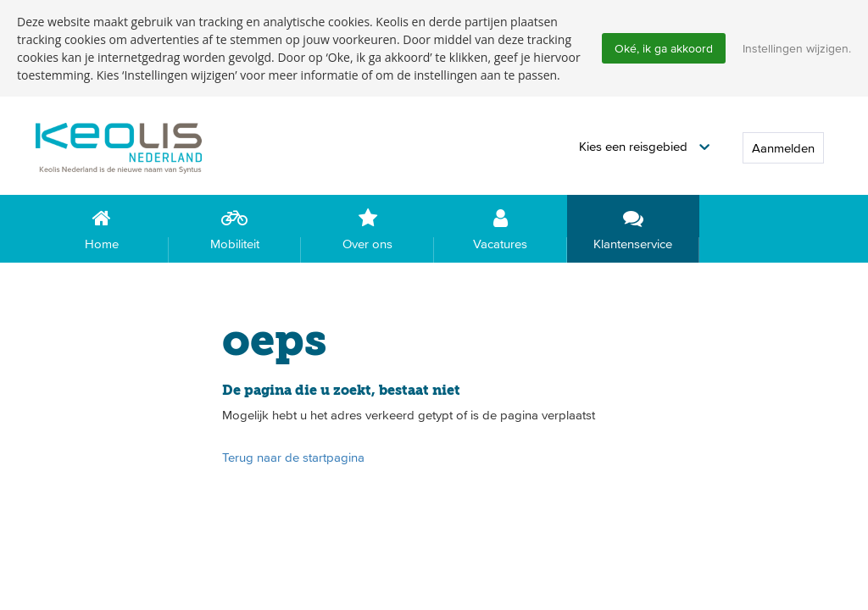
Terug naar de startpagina (293, 457)
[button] (644, 147)
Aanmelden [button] (783, 148)
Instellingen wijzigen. (797, 48)
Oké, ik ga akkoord (664, 48)
